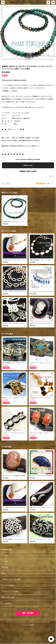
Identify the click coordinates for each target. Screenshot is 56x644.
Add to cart (28, 165)
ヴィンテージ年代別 (8, 585)
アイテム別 (5, 555)
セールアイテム (6, 603)
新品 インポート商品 (8, 597)
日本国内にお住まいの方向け (28, 171)
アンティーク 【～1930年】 (10, 591)
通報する (52, 176)
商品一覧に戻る (28, 613)
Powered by (28, 625)
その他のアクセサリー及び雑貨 (11, 579)
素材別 (4, 573)
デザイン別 (5, 567)
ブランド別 (5, 561)
